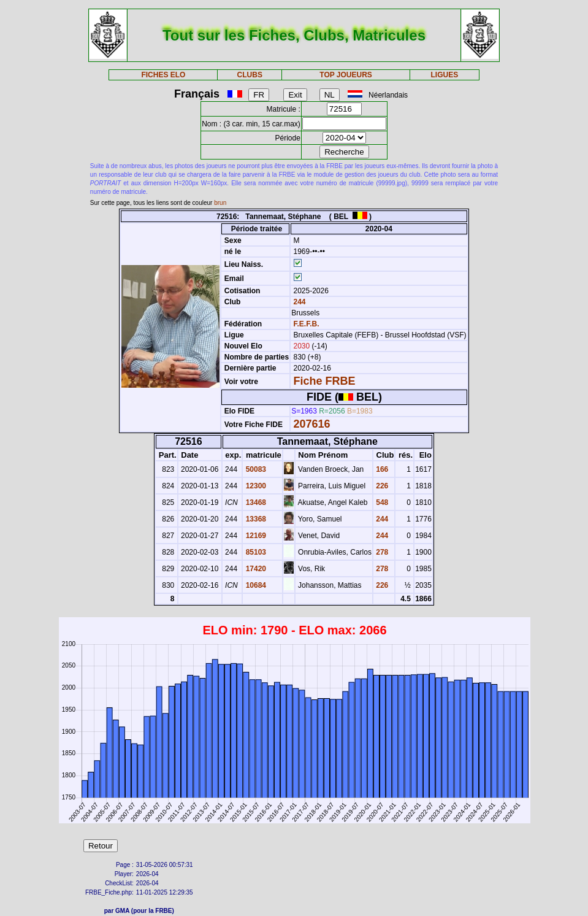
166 (381, 469)
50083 (255, 469)
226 (381, 486)
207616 (311, 424)
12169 (255, 536)
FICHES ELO (163, 75)
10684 (255, 585)
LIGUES (444, 75)
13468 (255, 502)
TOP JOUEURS (346, 75)
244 (298, 302)
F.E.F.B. (306, 324)
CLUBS (250, 75)
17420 (255, 569)
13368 (255, 519)
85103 (255, 552)
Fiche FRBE (324, 381)
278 (381, 552)
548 (381, 502)
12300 (255, 486)
